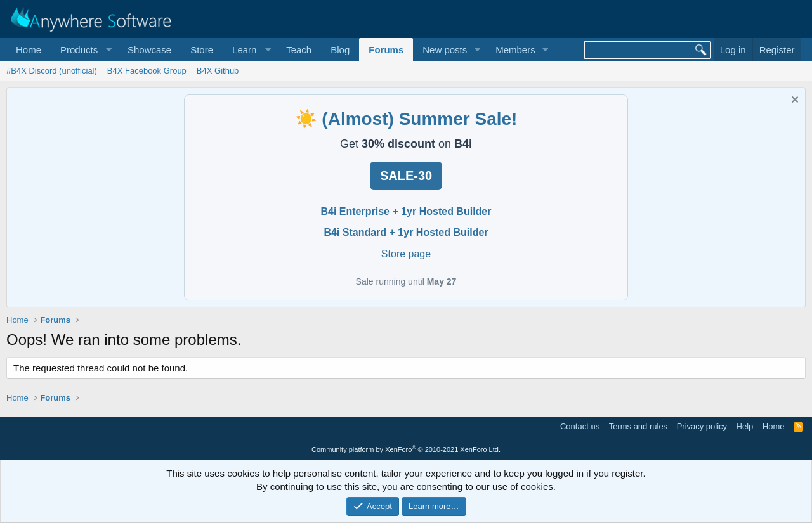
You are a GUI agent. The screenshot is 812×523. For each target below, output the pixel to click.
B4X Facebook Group (147, 71)
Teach (299, 50)
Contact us (580, 426)
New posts (445, 50)
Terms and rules (638, 426)
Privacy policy (702, 426)
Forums (386, 50)
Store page (406, 254)
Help (745, 426)
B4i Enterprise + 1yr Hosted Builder (406, 211)
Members (515, 50)
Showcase (149, 50)
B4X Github (218, 71)
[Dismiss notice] (793, 101)
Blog (340, 50)
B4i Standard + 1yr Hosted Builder (406, 232)
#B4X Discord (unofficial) (52, 71)
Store (202, 50)
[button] (84, 50)
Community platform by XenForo (406, 449)
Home (29, 50)
